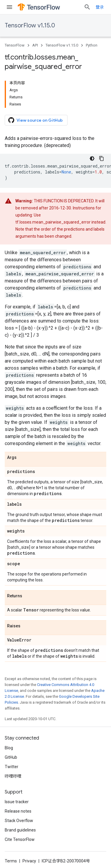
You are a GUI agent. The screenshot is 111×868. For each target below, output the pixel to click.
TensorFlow (15, 45)
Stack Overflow (19, 821)
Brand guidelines (20, 830)
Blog (9, 748)
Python (92, 45)
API (35, 45)
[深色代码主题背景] (92, 158)
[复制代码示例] (102, 158)
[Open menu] (9, 7)
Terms (11, 861)
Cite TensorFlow (20, 839)
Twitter (12, 767)
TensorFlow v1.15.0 (30, 25)
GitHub (11, 757)
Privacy (29, 861)
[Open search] (87, 7)
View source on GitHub (36, 120)
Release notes (18, 811)
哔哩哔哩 (13, 776)
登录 (100, 7)
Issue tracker (17, 802)
